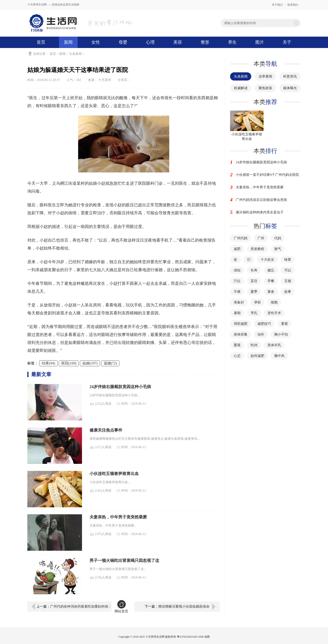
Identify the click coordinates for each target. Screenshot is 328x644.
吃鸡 (254, 345)
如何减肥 (257, 356)
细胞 (274, 302)
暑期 (237, 313)
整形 (205, 42)
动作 (261, 334)
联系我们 (293, 5)
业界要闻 (265, 76)
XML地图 (204, 637)
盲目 (254, 281)
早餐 (271, 281)
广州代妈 (241, 238)
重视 (237, 345)
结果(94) (48, 363)
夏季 (254, 292)
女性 (96, 42)
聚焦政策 (265, 88)
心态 (237, 356)
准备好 (239, 302)
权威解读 (241, 88)
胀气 (278, 249)
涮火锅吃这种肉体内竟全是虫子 (260, 212)
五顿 (288, 281)
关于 (287, 42)
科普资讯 (290, 76)
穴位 (237, 281)
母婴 (123, 42)
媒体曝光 (290, 88)
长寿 (254, 270)
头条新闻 (75, 54)
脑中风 (279, 356)
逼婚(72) (110, 363)
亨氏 (254, 313)
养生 (232, 42)
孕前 (257, 302)
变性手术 (274, 313)
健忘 (271, 270)
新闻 (68, 42)
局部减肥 (241, 324)
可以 (288, 270)
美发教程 (257, 249)
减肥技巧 (264, 324)
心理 (150, 42)
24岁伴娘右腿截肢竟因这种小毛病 (261, 162)
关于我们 (277, 5)
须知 (237, 270)
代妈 (278, 238)
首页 (41, 42)
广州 (261, 238)
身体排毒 (241, 334)
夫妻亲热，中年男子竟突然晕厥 (260, 187)
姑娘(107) (90, 363)
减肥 (237, 249)
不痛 (237, 292)
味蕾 (288, 260)
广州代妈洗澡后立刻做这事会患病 (261, 200)
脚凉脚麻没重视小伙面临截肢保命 (184, 606)
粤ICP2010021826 (187, 637)
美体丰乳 (274, 345)
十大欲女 (267, 260)
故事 (288, 292)
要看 (284, 324)
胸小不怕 (281, 334)
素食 (271, 292)
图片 (260, 42)
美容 (178, 42)
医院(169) (69, 363)
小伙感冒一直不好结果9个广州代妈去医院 (267, 175)
